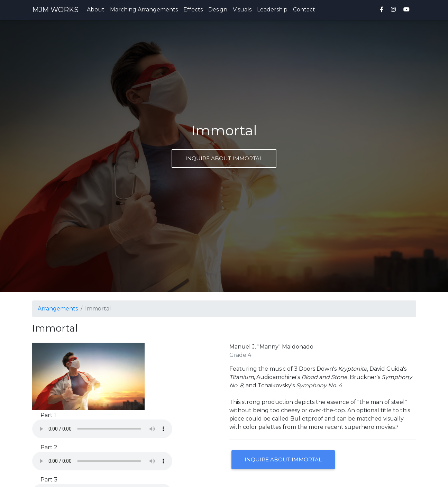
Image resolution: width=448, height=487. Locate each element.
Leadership (272, 11)
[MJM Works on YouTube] (408, 11)
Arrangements (58, 309)
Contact (304, 11)
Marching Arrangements (144, 11)
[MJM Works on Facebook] (382, 11)
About (96, 11)
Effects (193, 11)
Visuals (242, 11)
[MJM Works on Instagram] (393, 11)
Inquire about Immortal (224, 158)
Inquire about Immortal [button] (283, 459)
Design (218, 11)
